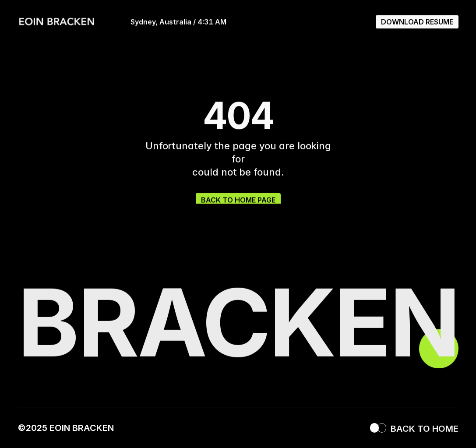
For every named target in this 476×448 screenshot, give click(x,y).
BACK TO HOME (425, 431)
